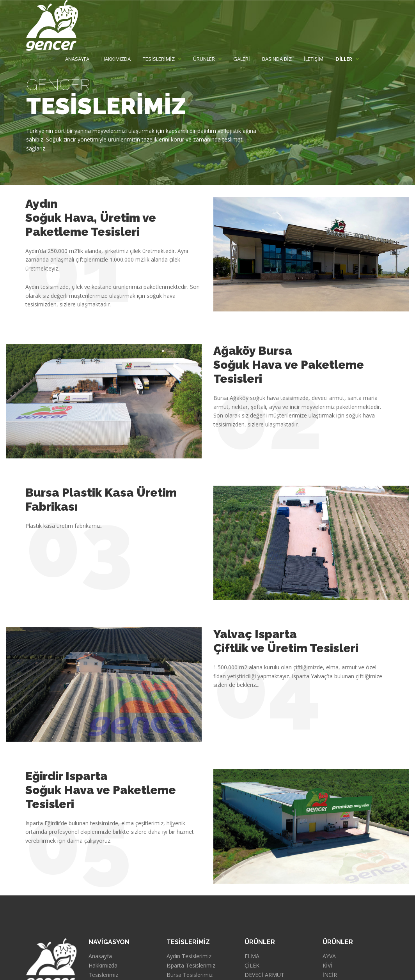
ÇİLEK (252, 966)
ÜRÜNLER (204, 59)
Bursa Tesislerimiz (190, 975)
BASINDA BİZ (277, 59)
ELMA (252, 956)
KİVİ (327, 966)
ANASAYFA (77, 59)
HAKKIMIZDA (116, 59)
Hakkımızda (103, 966)
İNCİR (330, 975)
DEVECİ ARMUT (264, 975)
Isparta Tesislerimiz (191, 966)
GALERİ (242, 59)
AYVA (329, 956)
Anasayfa (100, 956)
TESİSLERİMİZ (159, 59)
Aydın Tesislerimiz (189, 956)
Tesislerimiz (103, 975)
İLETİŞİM (314, 59)
